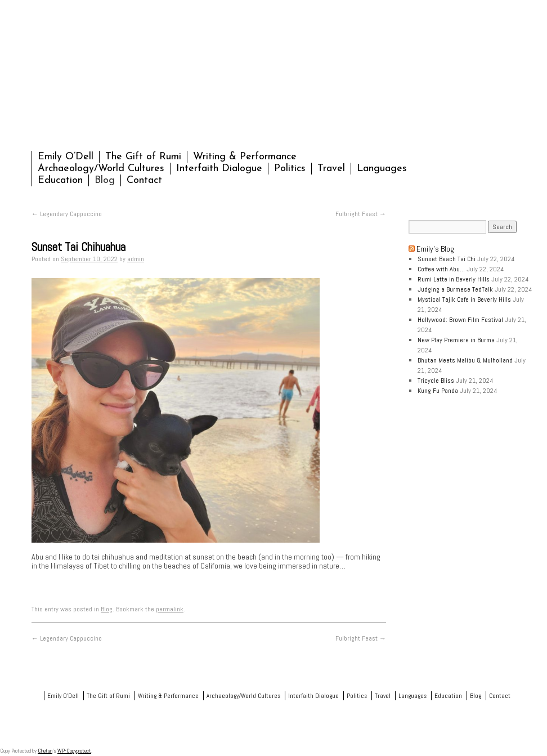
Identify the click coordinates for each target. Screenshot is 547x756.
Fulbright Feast (361, 214)
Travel (331, 169)
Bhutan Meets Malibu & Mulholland (465, 360)
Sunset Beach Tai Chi (447, 259)
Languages (382, 169)
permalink (170, 609)
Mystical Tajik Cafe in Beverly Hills (464, 299)
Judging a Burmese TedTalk (455, 289)
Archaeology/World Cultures (101, 169)
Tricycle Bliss (436, 381)
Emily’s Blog (435, 249)
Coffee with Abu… (441, 269)
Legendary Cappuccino (67, 214)
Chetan (45, 751)
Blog (105, 180)
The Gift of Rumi (143, 157)
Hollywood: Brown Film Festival (460, 320)
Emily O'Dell (149, 78)
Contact (144, 180)
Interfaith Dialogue (219, 169)
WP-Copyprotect (74, 751)
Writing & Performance (245, 157)
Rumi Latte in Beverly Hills (454, 279)
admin (136, 259)
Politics (290, 169)
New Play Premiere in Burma (456, 340)
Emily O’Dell (66, 157)
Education (60, 180)
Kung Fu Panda (438, 391)
